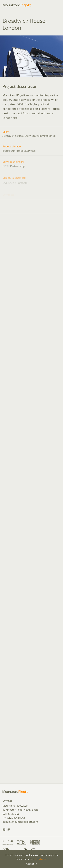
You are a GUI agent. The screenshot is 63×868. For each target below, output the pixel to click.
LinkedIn (4, 830)
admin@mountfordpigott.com (20, 821)
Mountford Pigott (17, 5)
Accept (30, 863)
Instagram (9, 830)
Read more (41, 859)
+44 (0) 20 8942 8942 (14, 817)
